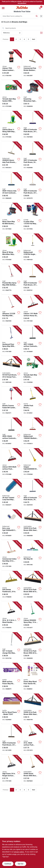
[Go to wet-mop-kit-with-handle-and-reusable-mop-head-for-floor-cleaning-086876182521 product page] (33, 555)
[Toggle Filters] (41, 33)
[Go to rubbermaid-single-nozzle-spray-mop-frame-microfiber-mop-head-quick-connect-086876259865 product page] (33, 249)
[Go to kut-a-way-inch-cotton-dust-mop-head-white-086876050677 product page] (11, 525)
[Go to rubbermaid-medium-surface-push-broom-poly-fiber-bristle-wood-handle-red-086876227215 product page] (33, 433)
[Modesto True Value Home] (22, 8)
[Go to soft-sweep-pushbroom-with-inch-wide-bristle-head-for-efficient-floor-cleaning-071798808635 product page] (11, 586)
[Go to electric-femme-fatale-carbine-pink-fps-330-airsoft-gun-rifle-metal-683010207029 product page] (11, 402)
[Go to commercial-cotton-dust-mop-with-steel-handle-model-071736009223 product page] (11, 555)
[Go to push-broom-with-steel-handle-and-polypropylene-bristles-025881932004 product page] (33, 709)
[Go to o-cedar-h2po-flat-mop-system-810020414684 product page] (33, 218)
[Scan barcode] (41, 16)
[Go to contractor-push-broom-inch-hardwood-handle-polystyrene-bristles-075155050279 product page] (33, 157)
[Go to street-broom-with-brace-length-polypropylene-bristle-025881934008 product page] (33, 770)
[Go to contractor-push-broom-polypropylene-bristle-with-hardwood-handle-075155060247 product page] (33, 126)
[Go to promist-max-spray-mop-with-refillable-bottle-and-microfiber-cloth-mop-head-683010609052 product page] (11, 279)
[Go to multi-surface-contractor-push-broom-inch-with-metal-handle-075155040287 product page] (11, 433)
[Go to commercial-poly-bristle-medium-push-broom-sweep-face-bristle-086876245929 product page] (33, 65)
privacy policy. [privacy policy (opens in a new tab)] (19, 852)
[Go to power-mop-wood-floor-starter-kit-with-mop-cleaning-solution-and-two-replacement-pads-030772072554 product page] (33, 678)
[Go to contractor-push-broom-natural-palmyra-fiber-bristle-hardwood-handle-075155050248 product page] (33, 279)
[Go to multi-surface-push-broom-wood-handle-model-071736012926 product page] (33, 739)
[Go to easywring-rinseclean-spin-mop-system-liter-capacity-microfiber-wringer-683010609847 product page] (33, 95)
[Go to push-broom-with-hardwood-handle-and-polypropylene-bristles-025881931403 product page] (33, 647)
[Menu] (3, 8)
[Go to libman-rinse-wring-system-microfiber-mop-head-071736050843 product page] (11, 126)
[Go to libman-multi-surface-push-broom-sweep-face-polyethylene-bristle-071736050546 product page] (11, 463)
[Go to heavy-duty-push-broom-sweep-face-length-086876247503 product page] (11, 157)
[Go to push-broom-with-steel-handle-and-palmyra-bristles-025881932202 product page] (33, 525)
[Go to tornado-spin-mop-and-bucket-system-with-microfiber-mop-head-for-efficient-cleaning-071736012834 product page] (33, 371)
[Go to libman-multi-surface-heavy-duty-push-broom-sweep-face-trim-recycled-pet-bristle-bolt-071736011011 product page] (33, 310)
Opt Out (21, 864)
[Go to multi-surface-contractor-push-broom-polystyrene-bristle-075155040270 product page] (33, 341)
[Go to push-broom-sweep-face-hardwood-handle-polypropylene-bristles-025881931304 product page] (11, 371)
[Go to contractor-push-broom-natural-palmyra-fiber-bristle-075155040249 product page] (11, 739)
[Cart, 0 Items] (40, 8)
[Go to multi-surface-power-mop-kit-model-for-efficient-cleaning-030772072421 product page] (11, 678)
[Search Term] (20, 16)
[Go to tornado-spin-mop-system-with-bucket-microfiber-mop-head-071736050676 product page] (11, 95)
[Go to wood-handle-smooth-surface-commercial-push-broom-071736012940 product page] (11, 617)
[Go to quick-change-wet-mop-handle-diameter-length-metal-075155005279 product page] (11, 647)
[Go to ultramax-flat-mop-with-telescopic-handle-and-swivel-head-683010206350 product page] (11, 310)
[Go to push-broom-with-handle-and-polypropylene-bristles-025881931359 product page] (33, 586)
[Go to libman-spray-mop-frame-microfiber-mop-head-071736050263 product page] (33, 617)
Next (34, 39)
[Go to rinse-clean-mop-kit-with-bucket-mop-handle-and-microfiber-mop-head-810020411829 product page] (11, 218)
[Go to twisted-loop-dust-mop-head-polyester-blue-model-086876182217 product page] (11, 494)
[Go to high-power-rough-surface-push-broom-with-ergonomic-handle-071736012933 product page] (11, 770)
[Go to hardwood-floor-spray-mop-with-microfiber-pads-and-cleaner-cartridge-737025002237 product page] (11, 341)
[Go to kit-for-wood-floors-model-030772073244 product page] (11, 709)
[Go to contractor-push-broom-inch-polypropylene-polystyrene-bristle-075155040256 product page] (33, 494)
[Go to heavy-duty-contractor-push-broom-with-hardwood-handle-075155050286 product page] (11, 187)
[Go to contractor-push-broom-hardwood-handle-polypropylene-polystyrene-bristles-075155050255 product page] (33, 187)
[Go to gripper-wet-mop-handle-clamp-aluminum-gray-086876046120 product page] (33, 463)
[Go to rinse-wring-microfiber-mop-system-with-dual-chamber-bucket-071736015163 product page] (11, 249)
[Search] (37, 16)
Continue (8, 864)
